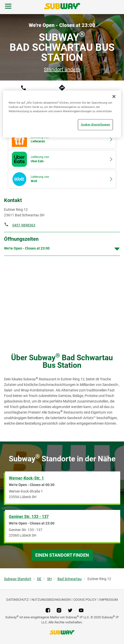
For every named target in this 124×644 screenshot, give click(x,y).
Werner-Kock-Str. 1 (26, 478)
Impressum (108, 600)
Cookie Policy (85, 600)
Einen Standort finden (62, 555)
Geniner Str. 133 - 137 (29, 517)
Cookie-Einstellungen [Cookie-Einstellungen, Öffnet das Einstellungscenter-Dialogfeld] (96, 125)
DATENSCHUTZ (18, 600)
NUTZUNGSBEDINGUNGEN (51, 600)
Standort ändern (62, 69)
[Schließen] (114, 97)
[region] (62, 114)
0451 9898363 (24, 225)
